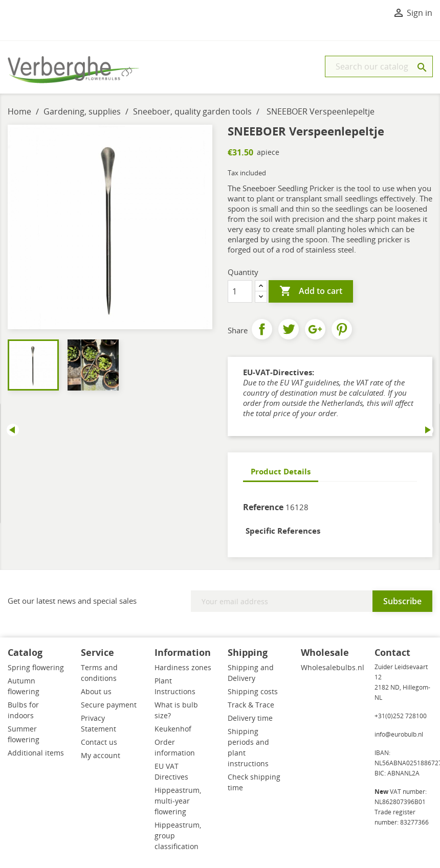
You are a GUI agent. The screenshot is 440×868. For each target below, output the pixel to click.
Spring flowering (36, 667)
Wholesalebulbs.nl (333, 667)
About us (96, 691)
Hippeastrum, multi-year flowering (178, 801)
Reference (263, 507)
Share (262, 329)
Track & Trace (251, 705)
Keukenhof (173, 729)
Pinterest (342, 329)
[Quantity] (240, 291)
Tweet (289, 329)
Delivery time (250, 718)
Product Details (281, 471)
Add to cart (311, 291)
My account (101, 755)
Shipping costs (253, 691)
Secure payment (109, 705)
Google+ (315, 329)
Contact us (99, 742)
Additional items (36, 753)
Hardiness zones (183, 667)
